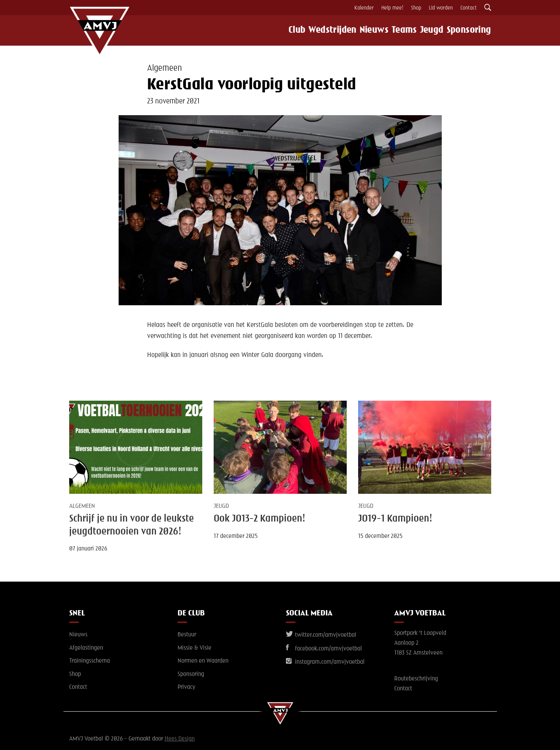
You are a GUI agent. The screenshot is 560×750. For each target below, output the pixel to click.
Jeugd (435, 30)
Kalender (364, 8)
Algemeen (164, 68)
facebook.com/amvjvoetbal (324, 649)
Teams (403, 30)
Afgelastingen (86, 648)
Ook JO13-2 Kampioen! (259, 519)
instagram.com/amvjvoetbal (325, 662)
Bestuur (187, 635)
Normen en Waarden (203, 661)
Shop (416, 8)
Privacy (186, 687)
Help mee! (392, 8)
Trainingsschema (90, 661)
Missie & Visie (194, 648)
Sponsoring (474, 30)
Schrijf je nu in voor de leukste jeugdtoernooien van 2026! (132, 525)
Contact (469, 8)
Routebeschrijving (416, 679)
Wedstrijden (326, 30)
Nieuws (369, 30)
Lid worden (441, 8)
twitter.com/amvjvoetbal (321, 635)
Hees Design (180, 739)
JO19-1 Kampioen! (395, 519)
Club (288, 30)
